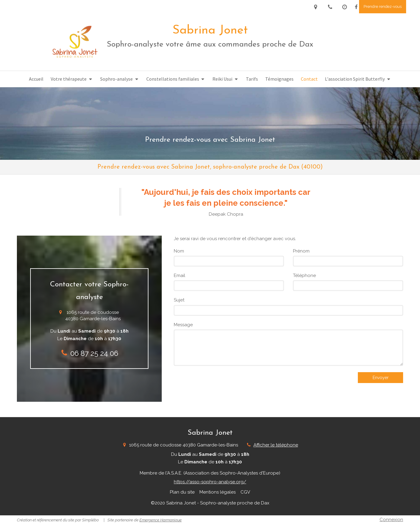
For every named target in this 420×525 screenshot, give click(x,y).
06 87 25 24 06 (94, 353)
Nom (179, 251)
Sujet (179, 300)
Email (180, 275)
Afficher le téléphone (276, 445)
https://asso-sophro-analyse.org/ (210, 482)
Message (183, 325)
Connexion (391, 520)
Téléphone (304, 275)
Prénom (301, 251)
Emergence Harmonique (161, 520)
